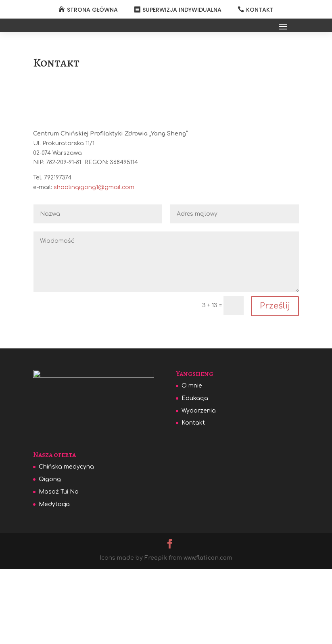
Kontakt (193, 498)
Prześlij (275, 381)
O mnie (192, 461)
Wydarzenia (199, 486)
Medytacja (54, 582)
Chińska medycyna (66, 545)
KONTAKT (260, 10)
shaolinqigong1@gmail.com (94, 262)
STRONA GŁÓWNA (92, 10)
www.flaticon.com (208, 636)
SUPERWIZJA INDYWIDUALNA (182, 10)
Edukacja (195, 473)
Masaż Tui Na (59, 570)
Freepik (156, 636)
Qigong (50, 557)
